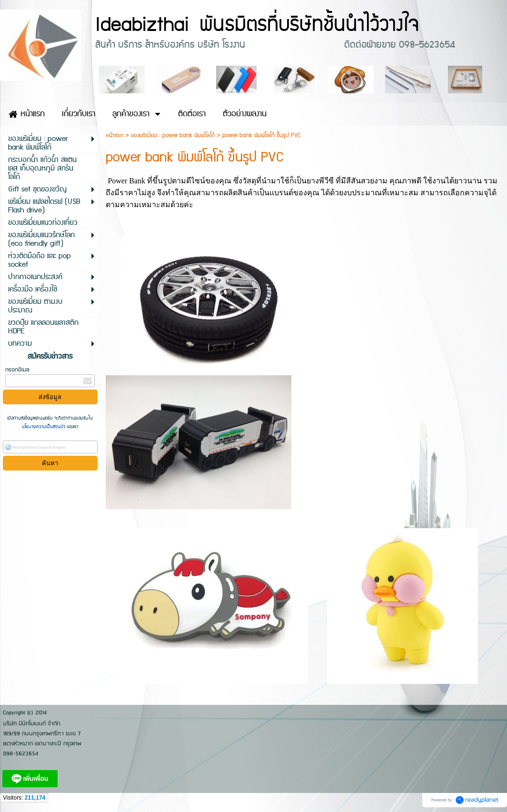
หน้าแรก (114, 135)
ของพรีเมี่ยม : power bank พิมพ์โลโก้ (173, 135)
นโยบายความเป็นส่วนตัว (45, 427)
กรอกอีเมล (17, 370)
